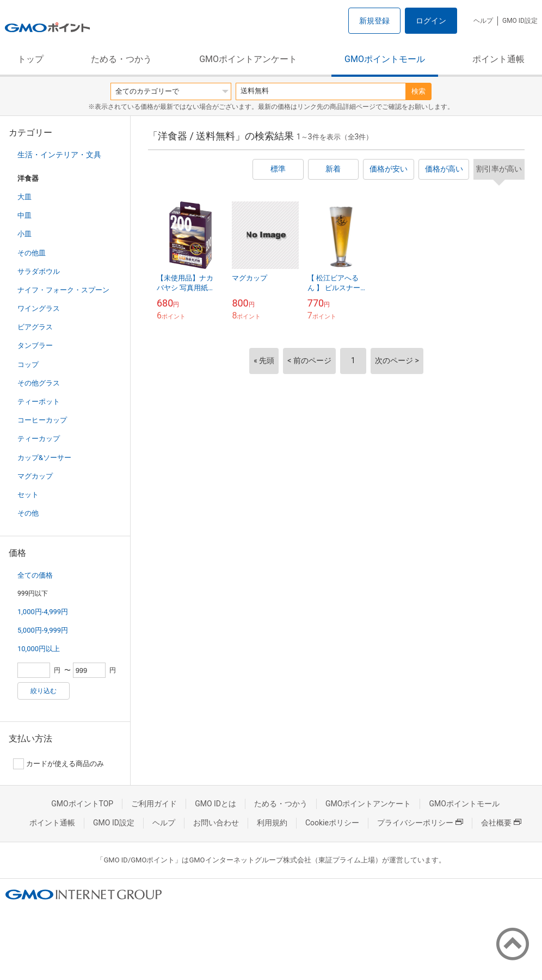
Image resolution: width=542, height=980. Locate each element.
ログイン (431, 21)
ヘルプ (483, 21)
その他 (28, 513)
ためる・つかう (121, 59)
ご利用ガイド (154, 804)
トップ (30, 59)
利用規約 (272, 823)
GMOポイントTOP (82, 804)
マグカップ (35, 476)
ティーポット (39, 402)
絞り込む (44, 691)
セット (28, 495)
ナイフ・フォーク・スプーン (63, 290)
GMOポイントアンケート (248, 59)
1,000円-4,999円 (43, 612)
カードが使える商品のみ (58, 764)
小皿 (24, 234)
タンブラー (35, 345)
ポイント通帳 (498, 59)
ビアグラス (35, 327)
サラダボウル (39, 271)
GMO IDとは (215, 804)
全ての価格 (35, 575)
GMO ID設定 (520, 21)
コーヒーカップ (42, 420)
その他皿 (32, 253)
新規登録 (374, 21)
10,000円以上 (39, 649)
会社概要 (501, 823)
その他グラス (39, 383)
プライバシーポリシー (420, 823)
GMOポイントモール (385, 59)
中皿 (24, 215)
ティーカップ (39, 439)
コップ (28, 365)
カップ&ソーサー (44, 458)
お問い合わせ (216, 823)
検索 (418, 91)
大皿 (24, 197)
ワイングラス (39, 308)
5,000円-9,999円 (43, 630)
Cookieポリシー (332, 823)
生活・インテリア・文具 (59, 155)
